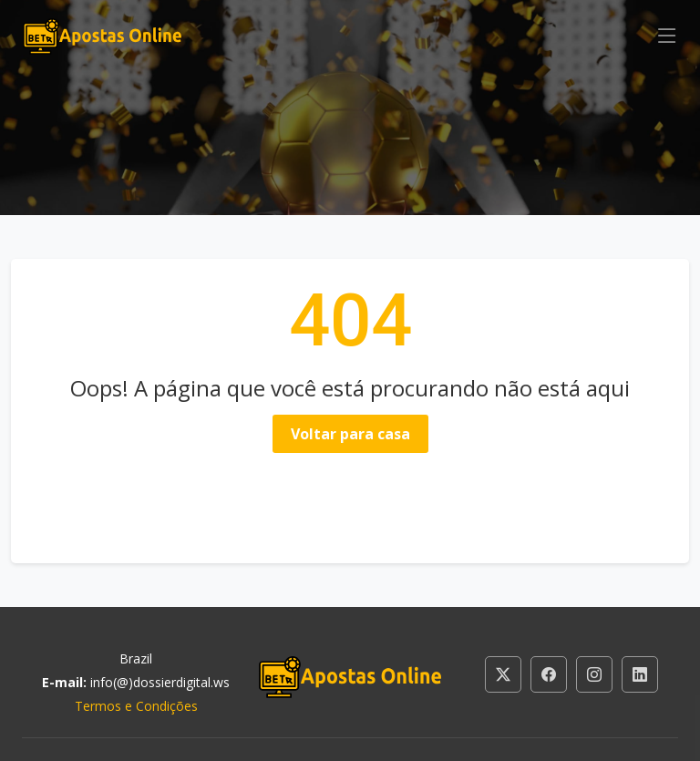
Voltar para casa (350, 434)
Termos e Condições (136, 706)
